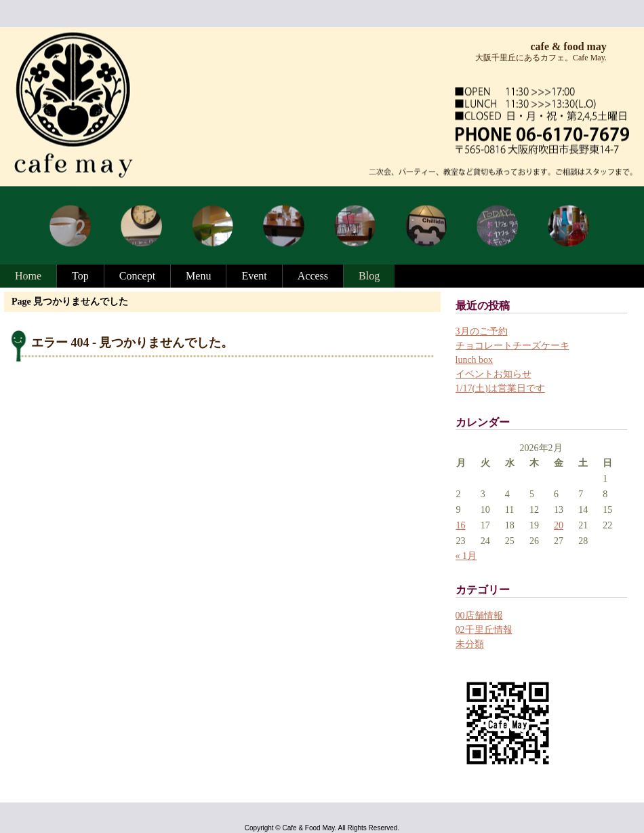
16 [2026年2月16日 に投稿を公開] (461, 525)
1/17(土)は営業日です (500, 388)
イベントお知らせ (494, 374)
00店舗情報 (479, 616)
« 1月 (466, 556)
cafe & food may (568, 46)
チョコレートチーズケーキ (512, 346)
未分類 (470, 644)
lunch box (475, 360)
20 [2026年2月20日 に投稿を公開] (559, 525)
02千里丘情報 (484, 630)
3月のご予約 (482, 331)
